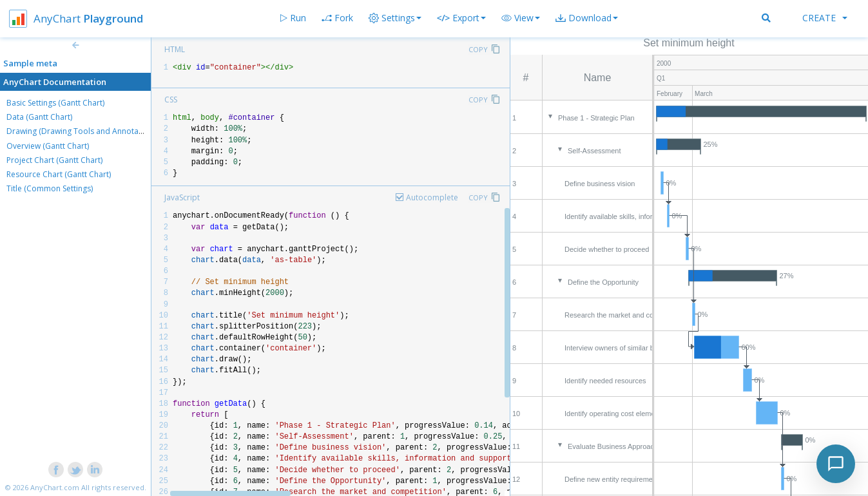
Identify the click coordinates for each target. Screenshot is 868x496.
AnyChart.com (55, 487)
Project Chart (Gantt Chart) (54, 160)
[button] (521, 18)
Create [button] (825, 18)
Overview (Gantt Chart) (48, 146)
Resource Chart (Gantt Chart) (59, 174)
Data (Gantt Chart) (39, 117)
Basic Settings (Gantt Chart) (55, 103)
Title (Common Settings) (50, 188)
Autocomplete (432, 197)
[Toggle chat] (836, 464)
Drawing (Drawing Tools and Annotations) (82, 131)
